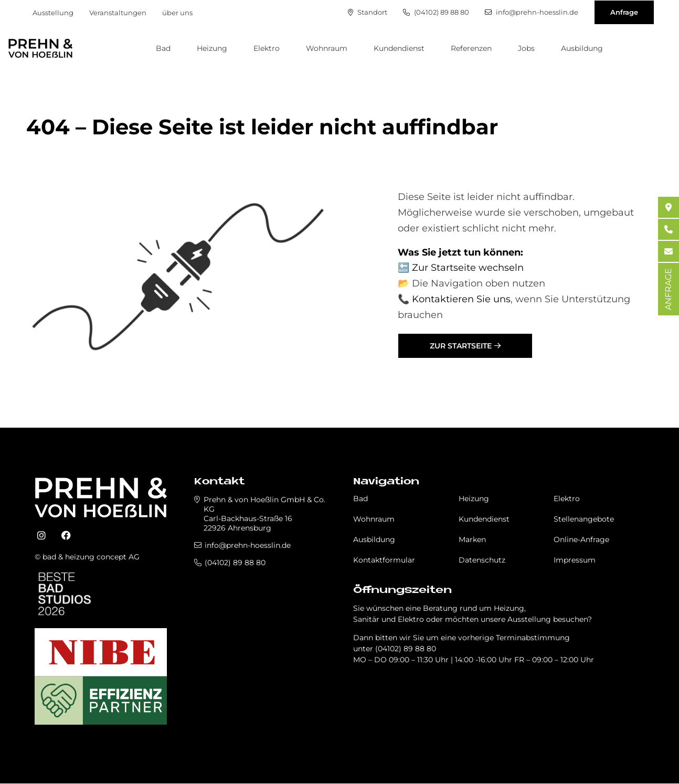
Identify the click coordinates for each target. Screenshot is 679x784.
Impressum (575, 560)
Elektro (267, 48)
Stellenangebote (584, 519)
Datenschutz (482, 560)
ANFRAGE (668, 289)
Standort (368, 12)
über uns (177, 13)
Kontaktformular (384, 560)
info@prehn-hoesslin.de (532, 12)
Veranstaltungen (118, 13)
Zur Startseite (461, 346)
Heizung (212, 48)
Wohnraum (327, 48)
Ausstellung (53, 13)
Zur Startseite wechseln (468, 268)
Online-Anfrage (581, 539)
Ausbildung (582, 48)
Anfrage (624, 12)
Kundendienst (399, 48)
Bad (163, 48)
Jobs (526, 48)
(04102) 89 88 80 (436, 12)
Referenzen (471, 48)
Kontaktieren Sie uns (461, 299)
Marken (472, 539)
